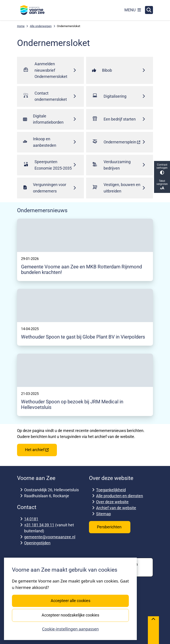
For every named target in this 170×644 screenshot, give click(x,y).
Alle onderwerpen (41, 26)
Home (21, 26)
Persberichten (110, 527)
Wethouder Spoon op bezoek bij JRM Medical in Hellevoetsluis (72, 404)
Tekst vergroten (162, 185)
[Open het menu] (133, 10)
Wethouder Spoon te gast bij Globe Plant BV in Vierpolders (83, 337)
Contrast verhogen (162, 169)
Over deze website (112, 502)
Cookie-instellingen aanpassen (70, 629)
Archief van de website (116, 508)
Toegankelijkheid (111, 490)
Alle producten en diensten (120, 496)
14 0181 (31, 519)
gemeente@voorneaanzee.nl (50, 537)
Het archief (37, 450)
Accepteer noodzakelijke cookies (70, 615)
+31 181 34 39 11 (39, 525)
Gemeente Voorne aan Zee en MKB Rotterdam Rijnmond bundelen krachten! (81, 269)
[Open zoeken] (149, 10)
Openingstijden (37, 543)
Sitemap (103, 514)
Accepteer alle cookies (70, 601)
